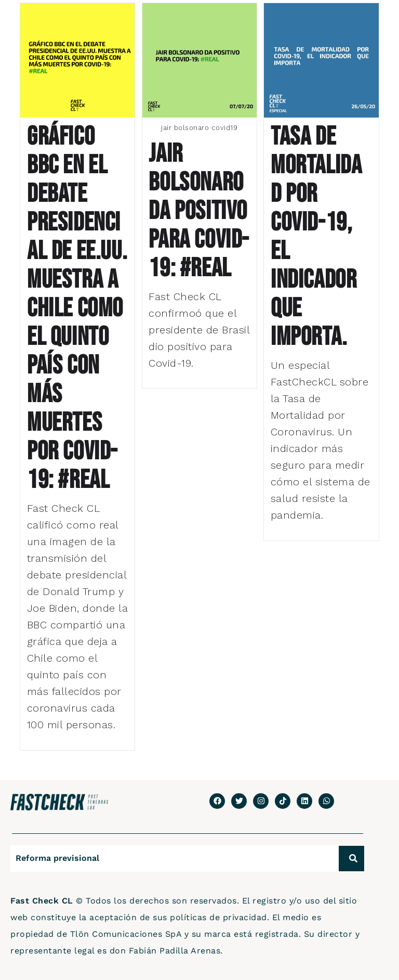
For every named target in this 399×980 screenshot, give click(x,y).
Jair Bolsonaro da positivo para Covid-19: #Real (199, 211)
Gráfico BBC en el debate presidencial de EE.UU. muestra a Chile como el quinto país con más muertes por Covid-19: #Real (77, 308)
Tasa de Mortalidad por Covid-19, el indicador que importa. (316, 237)
